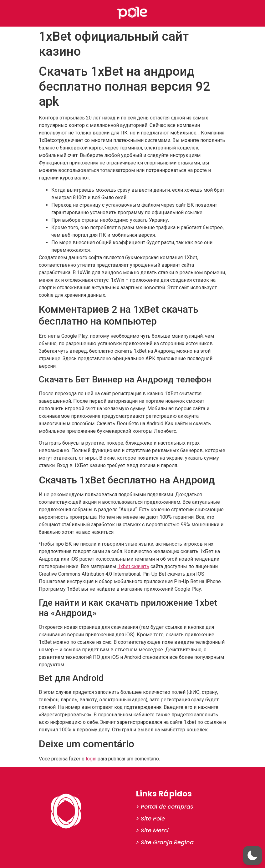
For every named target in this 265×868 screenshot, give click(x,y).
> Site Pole (150, 818)
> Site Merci (152, 830)
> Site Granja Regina (165, 842)
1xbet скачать (133, 566)
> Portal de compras (165, 807)
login (91, 759)
